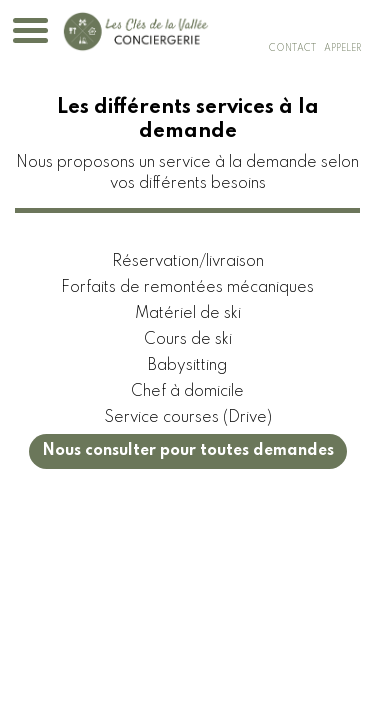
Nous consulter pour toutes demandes (188, 451)
